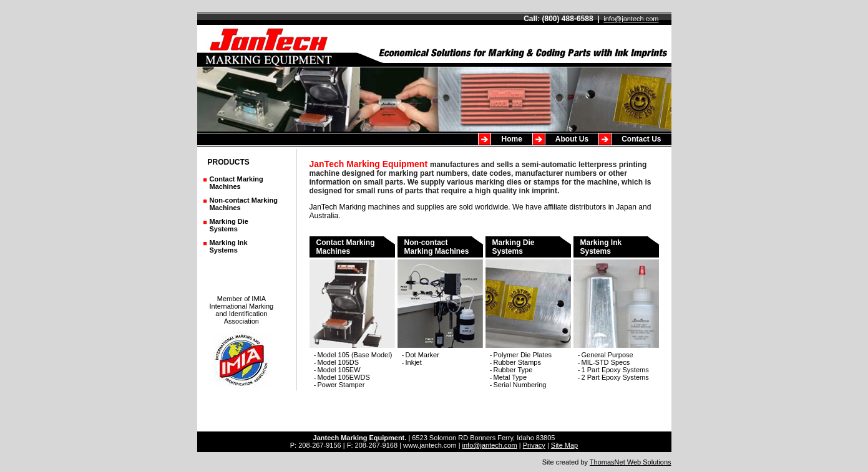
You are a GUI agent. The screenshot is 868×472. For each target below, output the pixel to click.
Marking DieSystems (229, 225)
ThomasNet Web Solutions (631, 462)
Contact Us (641, 139)
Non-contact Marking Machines (440, 293)
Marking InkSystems (616, 293)
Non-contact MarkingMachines (244, 204)
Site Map (564, 445)
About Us (572, 139)
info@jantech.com (631, 19)
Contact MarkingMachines (237, 183)
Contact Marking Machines (352, 293)
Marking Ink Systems (229, 246)
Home (511, 139)
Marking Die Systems (528, 293)
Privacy (534, 445)
